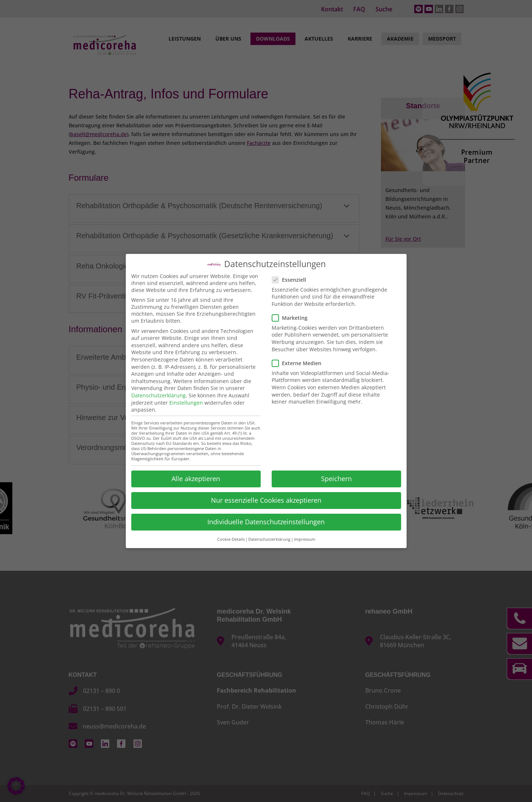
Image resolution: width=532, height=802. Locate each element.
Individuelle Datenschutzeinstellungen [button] (266, 521)
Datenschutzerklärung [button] (269, 539)
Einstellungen (186, 402)
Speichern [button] (336, 478)
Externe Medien (300, 363)
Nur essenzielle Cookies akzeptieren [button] (266, 500)
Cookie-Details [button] (231, 539)
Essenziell (292, 279)
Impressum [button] (305, 539)
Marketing (293, 317)
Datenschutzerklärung (159, 395)
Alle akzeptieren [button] (196, 478)
